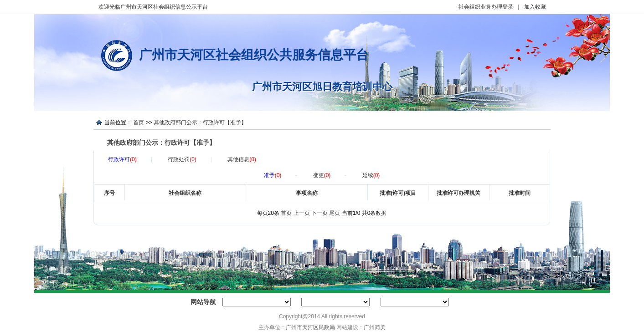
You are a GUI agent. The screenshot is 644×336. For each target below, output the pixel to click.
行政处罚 (182, 159)
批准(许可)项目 (398, 193)
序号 (109, 193)
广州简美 (375, 327)
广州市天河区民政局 (310, 327)
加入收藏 (535, 7)
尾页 (335, 213)
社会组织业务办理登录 (486, 7)
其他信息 (242, 159)
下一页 (319, 213)
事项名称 (307, 193)
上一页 (302, 213)
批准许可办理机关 (459, 193)
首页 (139, 122)
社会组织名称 (185, 193)
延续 (371, 175)
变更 (322, 175)
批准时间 (520, 193)
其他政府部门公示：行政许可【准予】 (200, 122)
